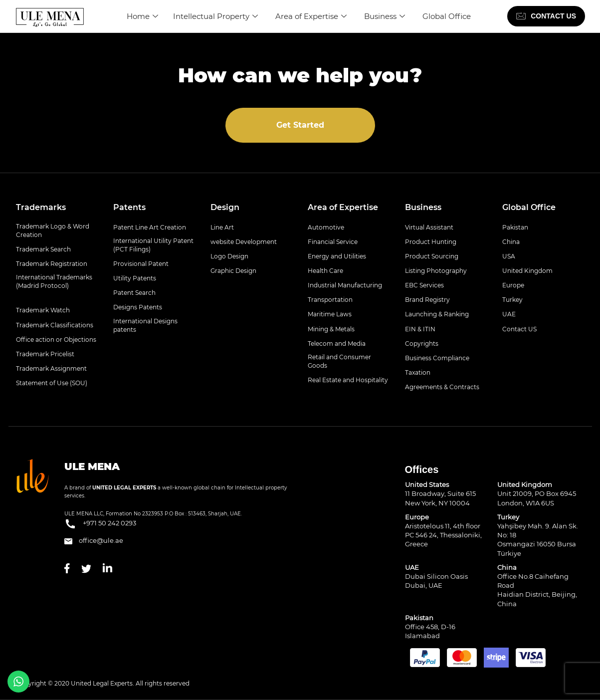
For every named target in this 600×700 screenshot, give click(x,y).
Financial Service (333, 242)
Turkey (512, 300)
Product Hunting (431, 242)
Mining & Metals (331, 329)
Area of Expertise (312, 16)
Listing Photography (436, 271)
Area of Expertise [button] (343, 207)
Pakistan (515, 227)
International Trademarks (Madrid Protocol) (54, 281)
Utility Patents (135, 278)
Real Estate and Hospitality (348, 380)
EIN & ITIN (420, 329)
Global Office (447, 16)
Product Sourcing (432, 256)
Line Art (222, 227)
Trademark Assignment (51, 368)
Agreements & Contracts (442, 387)
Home (142, 16)
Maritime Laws (330, 314)
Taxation (418, 372)
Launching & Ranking (437, 314)
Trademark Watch (43, 310)
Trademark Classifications (55, 325)
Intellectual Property (217, 16)
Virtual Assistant (429, 227)
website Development (244, 242)
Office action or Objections (56, 340)
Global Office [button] (529, 207)
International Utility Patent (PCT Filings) (153, 245)
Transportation (330, 300)
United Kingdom (527, 271)
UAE (509, 314)
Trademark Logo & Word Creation (53, 231)
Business (386, 16)
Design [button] (225, 207)
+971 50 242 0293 (100, 524)
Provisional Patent (141, 264)
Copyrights (422, 344)
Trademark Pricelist (45, 354)
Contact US (519, 329)
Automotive (326, 227)
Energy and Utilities (337, 256)
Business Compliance (437, 358)
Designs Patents (138, 307)
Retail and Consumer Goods (339, 361)
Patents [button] (129, 207)
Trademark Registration (52, 264)
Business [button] (423, 207)
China (511, 242)
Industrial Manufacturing (345, 285)
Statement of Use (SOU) (52, 383)
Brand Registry (427, 300)
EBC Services (424, 285)
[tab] (57, 208)
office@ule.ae (94, 540)
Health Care (325, 271)
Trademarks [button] (41, 207)
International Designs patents (145, 325)
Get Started (300, 125)
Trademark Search (43, 249)
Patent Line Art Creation (150, 227)
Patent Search (134, 293)
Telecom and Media (337, 344)
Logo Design (229, 256)
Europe (513, 285)
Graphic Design (233, 271)
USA (509, 256)
